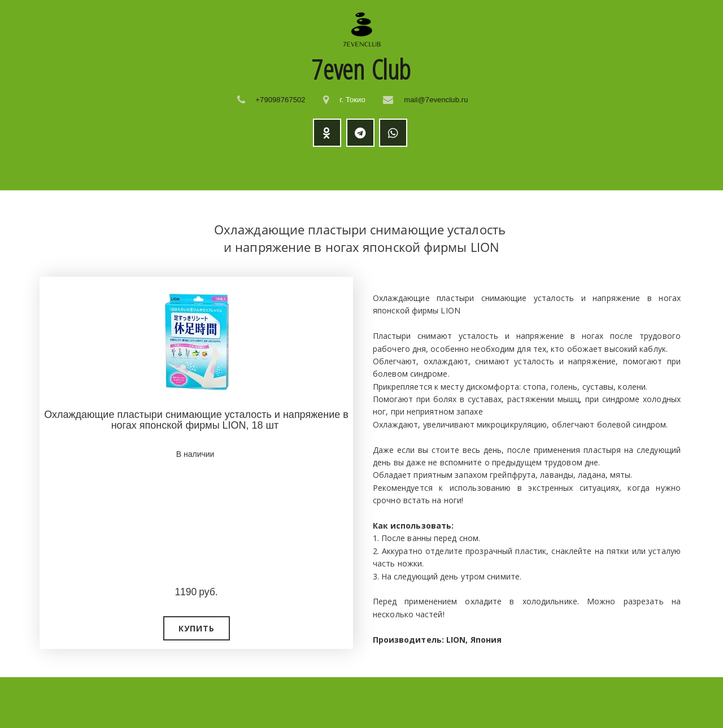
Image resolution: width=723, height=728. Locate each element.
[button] (197, 628)
